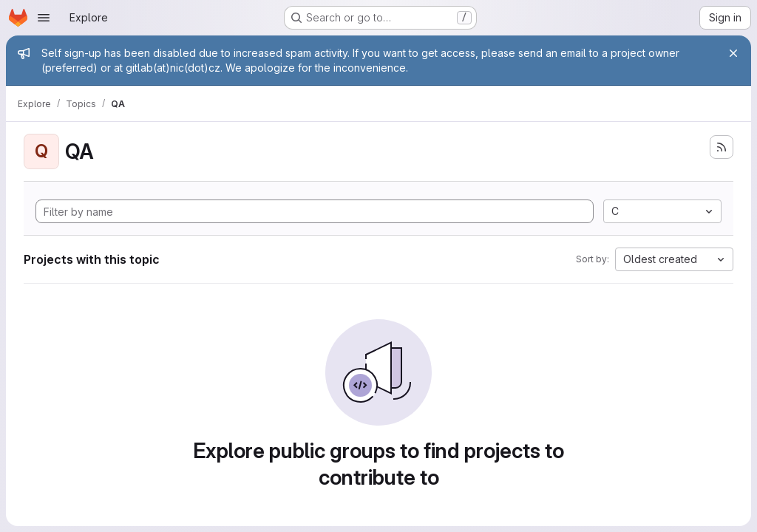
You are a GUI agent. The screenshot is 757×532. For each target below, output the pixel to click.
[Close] (733, 53)
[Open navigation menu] (44, 18)
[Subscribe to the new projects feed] (722, 147)
